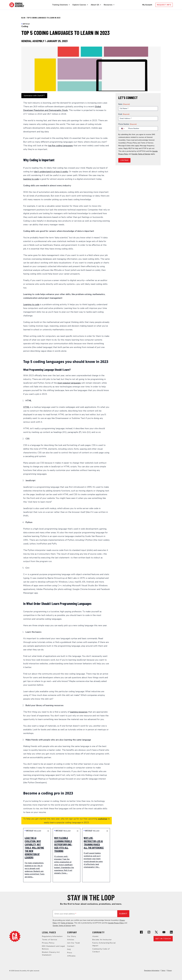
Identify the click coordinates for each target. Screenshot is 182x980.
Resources (108, 5)
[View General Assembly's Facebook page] (141, 932)
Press (70, 953)
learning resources (79, 712)
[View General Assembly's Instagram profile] (149, 932)
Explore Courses (79, 5)
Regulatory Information (52, 936)
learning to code (31, 179)
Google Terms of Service (141, 154)
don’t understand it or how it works (51, 172)
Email (124, 114)
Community (98, 932)
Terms (163, 970)
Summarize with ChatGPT (34, 96)
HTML (26, 407)
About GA (95, 5)
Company (72, 932)
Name (124, 104)
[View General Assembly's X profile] (156, 932)
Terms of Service (147, 143)
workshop (103, 819)
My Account (147, 5)
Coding (25, 26)
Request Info (164, 5)
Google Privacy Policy (116, 923)
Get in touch (163, 939)
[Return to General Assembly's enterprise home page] (17, 5)
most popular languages (69, 383)
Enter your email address (65, 914)
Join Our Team (74, 943)
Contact (71, 946)
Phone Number (127, 124)
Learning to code (31, 304)
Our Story (72, 936)
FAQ (69, 949)
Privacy (170, 970)
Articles (71, 940)
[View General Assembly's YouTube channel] (164, 932)
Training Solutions (60, 5)
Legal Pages (49, 932)
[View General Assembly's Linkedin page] (171, 932)
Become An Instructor (102, 940)
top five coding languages (60, 146)
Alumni (95, 936)
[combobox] (123, 129)
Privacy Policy (132, 143)
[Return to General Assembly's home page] (15, 936)
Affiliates (71, 956)
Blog (24, 18)
